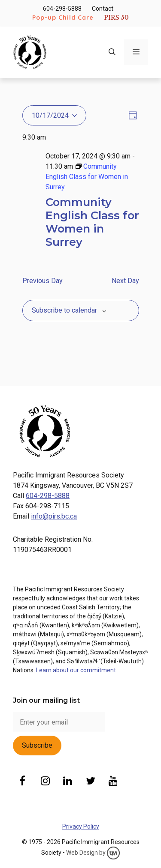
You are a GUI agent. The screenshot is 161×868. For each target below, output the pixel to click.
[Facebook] (23, 782)
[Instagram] (45, 782)
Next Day (125, 281)
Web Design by (93, 853)
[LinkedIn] (68, 782)
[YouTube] (113, 782)
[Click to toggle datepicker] (55, 115)
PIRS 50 (116, 18)
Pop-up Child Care (63, 18)
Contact (103, 9)
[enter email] (59, 722)
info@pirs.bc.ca (54, 516)
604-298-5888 (62, 9)
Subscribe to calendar (64, 310)
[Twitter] (90, 782)
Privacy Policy (81, 826)
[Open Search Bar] (112, 52)
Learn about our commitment (76, 670)
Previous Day (43, 281)
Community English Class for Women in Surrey (92, 222)
